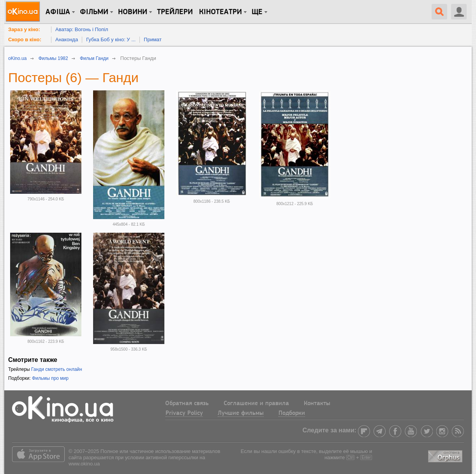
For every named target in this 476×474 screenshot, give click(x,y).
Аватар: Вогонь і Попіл (82, 29)
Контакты (317, 404)
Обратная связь (187, 404)
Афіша (58, 12)
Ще (257, 12)
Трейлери (175, 12)
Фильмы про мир (50, 378)
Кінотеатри (220, 12)
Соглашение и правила (256, 404)
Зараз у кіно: (24, 29)
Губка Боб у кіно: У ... (111, 39)
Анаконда (67, 39)
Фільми (94, 12)
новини (133, 12)
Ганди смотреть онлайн (57, 369)
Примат (153, 39)
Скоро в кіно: (25, 39)
